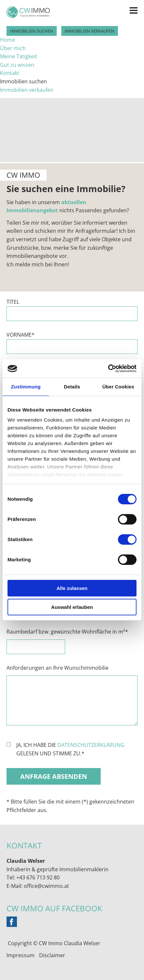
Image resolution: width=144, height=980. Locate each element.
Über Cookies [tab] (118, 387)
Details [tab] (72, 387)
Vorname (22, 335)
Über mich (13, 48)
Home (7, 40)
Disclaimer (52, 955)
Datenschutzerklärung (91, 745)
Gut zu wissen (17, 65)
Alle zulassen (72, 588)
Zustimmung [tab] (26, 387)
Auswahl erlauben (72, 607)
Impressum (21, 955)
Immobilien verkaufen (89, 31)
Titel (13, 302)
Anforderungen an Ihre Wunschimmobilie (58, 668)
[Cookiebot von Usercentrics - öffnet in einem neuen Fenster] (108, 369)
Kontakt (10, 73)
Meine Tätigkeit (19, 56)
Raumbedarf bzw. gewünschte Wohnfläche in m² (67, 632)
